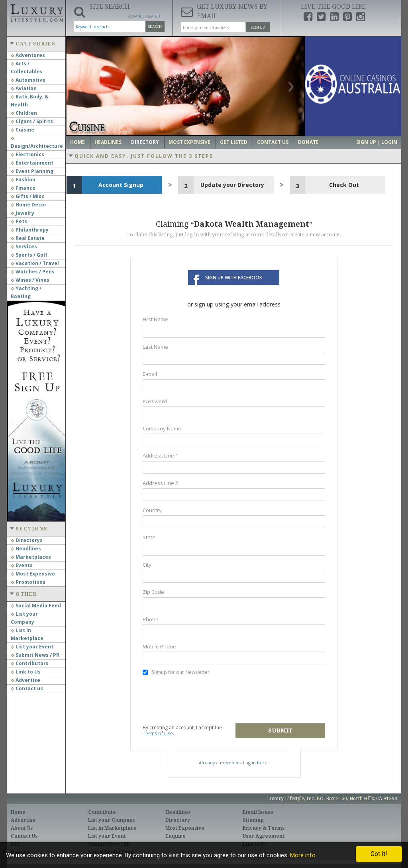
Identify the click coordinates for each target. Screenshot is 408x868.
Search (155, 27)
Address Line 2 (161, 483)
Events (22, 565)
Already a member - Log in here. (234, 763)
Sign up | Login (377, 142)
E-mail (150, 374)
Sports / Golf (29, 255)
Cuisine (23, 130)
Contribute (102, 812)
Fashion (23, 180)
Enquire (176, 836)
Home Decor (29, 205)
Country (152, 510)
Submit (280, 731)
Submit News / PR (35, 655)
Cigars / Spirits (32, 121)
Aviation (24, 88)
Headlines (26, 549)
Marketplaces (31, 557)
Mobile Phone (159, 646)
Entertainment (32, 163)
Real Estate (28, 238)
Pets (19, 221)
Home (77, 142)
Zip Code (153, 592)
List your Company (112, 820)
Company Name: (163, 428)
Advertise (25, 680)
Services (24, 246)
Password (155, 401)
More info (303, 855)
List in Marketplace (112, 828)
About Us (22, 828)
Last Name (155, 347)
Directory (145, 142)
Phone (151, 619)
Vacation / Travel (35, 263)
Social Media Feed (36, 606)
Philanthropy (30, 230)
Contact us (27, 688)
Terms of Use (158, 733)
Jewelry (23, 213)
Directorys (27, 540)
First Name (155, 319)
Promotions (28, 582)
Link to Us (26, 672)
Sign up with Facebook (234, 278)
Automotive (28, 80)
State (149, 537)
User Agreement (264, 836)
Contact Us (273, 142)
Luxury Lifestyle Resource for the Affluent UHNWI (36, 12)
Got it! (379, 854)
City (147, 565)
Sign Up (258, 27)
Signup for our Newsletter (176, 672)
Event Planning (32, 171)
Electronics (27, 154)
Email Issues (258, 812)
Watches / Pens (33, 272)
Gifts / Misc (27, 196)
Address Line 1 (161, 456)
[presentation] (203, 700)
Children (24, 113)
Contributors (30, 663)
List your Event (32, 647)
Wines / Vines (30, 280)
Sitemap (253, 820)
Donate (308, 142)
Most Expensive (33, 574)
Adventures (28, 55)
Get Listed (234, 142)
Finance (23, 188)
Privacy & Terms (264, 828)
